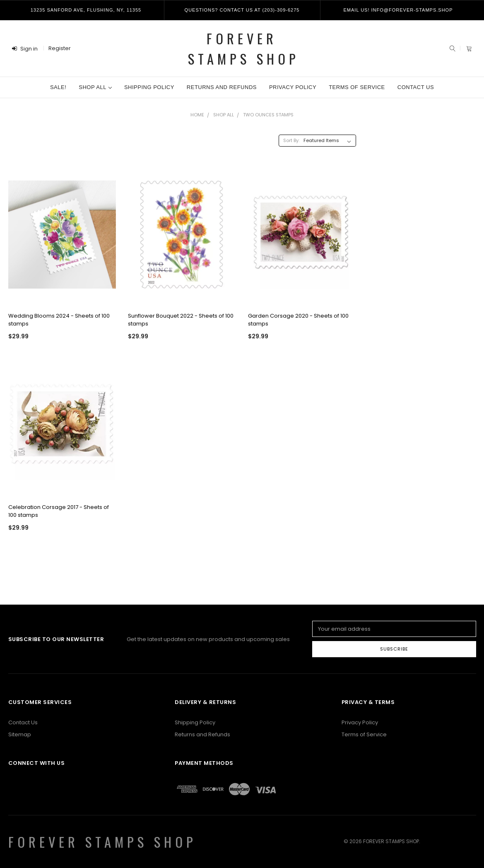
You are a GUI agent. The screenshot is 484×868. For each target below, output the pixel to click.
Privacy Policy (293, 87)
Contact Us (416, 87)
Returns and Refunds (222, 87)
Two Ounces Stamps (268, 115)
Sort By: (291, 140)
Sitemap (20, 734)
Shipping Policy (149, 87)
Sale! (58, 87)
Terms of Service (357, 87)
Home (197, 115)
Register (60, 48)
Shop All (95, 87)
